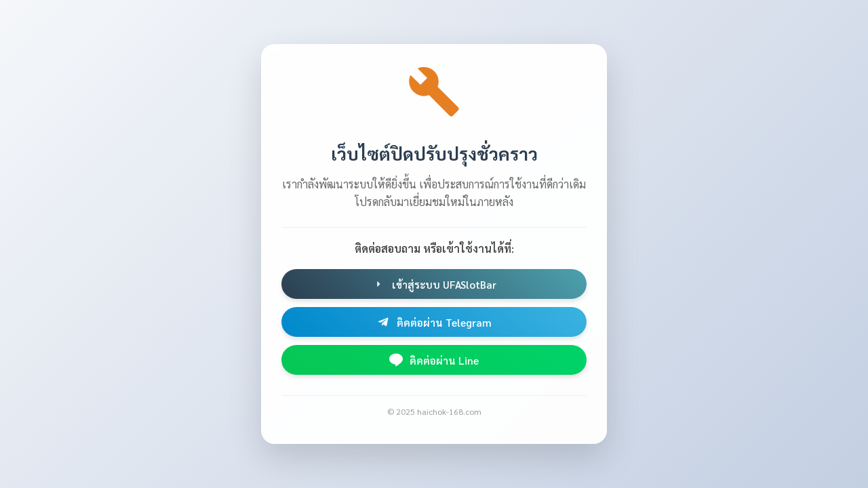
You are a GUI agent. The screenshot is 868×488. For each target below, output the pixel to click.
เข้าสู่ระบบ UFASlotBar (434, 284)
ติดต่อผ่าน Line (434, 360)
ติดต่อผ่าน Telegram (434, 322)
